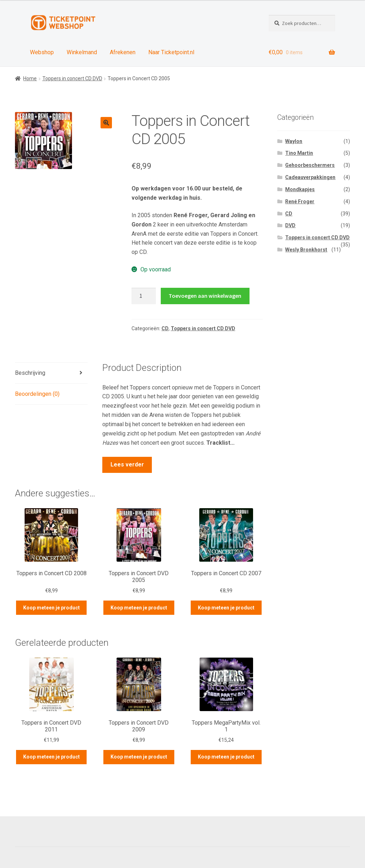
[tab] (51, 373)
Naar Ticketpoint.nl (171, 52)
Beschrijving (30, 373)
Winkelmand (82, 52)
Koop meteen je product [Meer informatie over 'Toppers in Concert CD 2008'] (52, 608)
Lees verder (127, 464)
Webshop (42, 52)
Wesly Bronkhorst (306, 250)
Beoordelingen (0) (37, 394)
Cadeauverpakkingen (310, 177)
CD (165, 328)
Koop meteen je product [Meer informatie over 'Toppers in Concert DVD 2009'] (139, 757)
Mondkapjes (300, 189)
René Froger (300, 201)
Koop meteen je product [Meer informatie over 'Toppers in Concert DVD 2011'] (52, 757)
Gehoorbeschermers (310, 165)
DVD (290, 225)
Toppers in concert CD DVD (72, 78)
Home (30, 78)
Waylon (294, 141)
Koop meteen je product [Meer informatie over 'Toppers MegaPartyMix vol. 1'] (226, 757)
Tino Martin (299, 153)
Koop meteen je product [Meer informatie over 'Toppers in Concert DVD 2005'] (139, 608)
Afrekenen (123, 52)
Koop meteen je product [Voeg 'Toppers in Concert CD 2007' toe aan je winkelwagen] (226, 608)
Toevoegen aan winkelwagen (205, 296)
